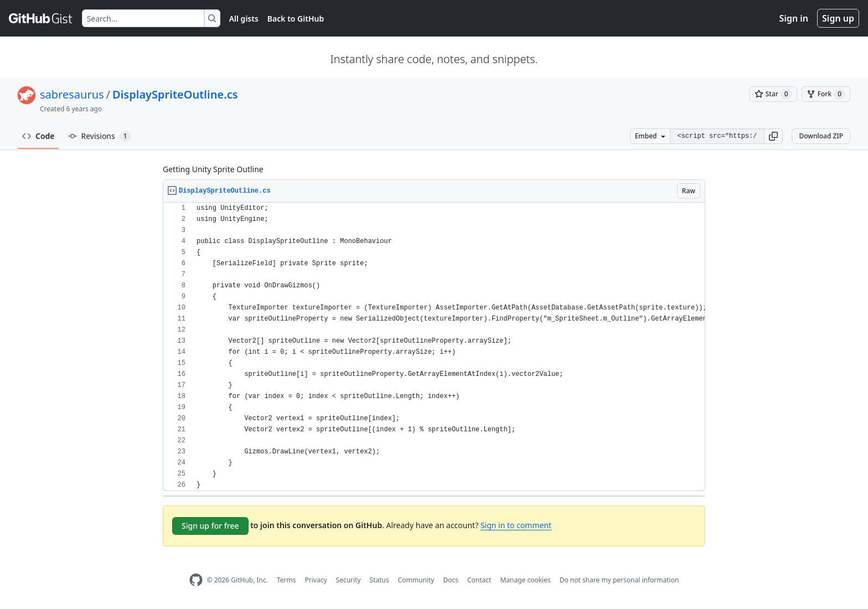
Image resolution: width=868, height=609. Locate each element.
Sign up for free (210, 526)
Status (379, 580)
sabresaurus (72, 94)
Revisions (100, 136)
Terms (286, 580)
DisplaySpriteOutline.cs (175, 94)
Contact (479, 580)
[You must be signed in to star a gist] (773, 94)
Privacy (316, 580)
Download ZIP (821, 136)
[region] (434, 347)
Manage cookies (525, 580)
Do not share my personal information (619, 580)
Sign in (794, 18)
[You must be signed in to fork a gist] (826, 94)
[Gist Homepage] (41, 18)
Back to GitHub (296, 19)
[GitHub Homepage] (196, 580)
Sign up (838, 18)
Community (416, 580)
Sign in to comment (516, 525)
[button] (773, 136)
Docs (451, 580)
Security (348, 580)
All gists (244, 19)
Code (38, 136)
